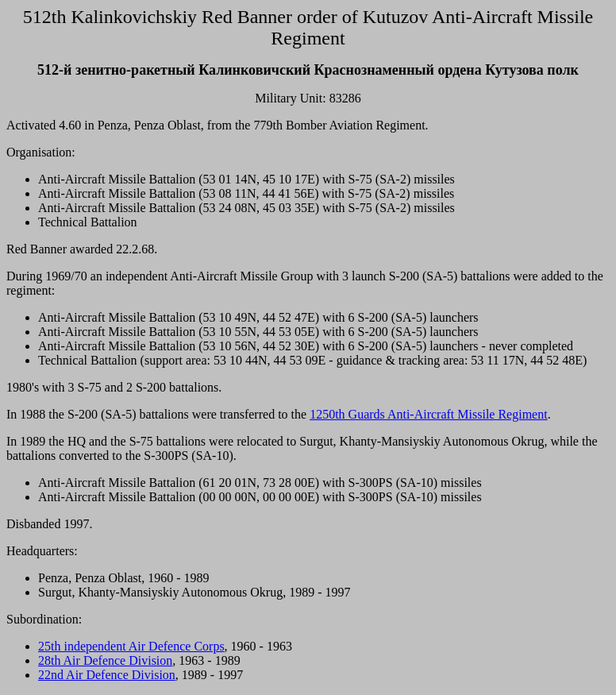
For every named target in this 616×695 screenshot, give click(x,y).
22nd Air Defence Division (107, 675)
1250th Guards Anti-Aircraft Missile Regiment (429, 414)
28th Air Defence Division (105, 660)
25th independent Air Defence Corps (131, 646)
